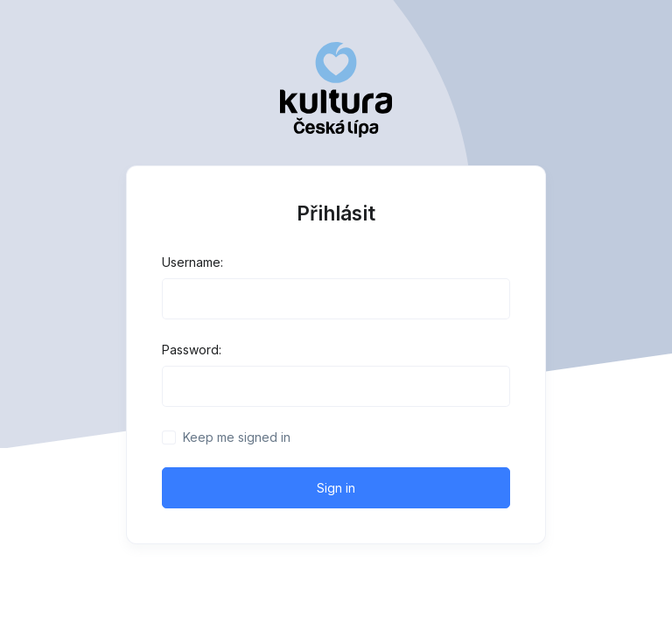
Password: (192, 350)
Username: (192, 262)
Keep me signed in (237, 437)
